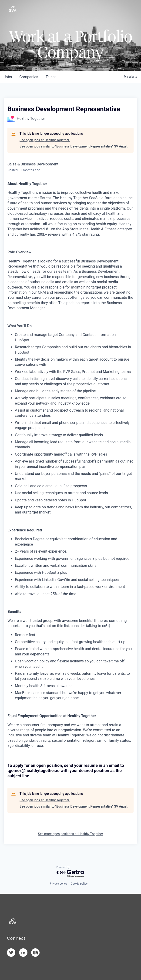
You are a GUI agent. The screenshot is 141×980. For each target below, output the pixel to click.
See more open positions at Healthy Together (70, 834)
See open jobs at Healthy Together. (45, 140)
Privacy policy (58, 884)
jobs (8, 77)
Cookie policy (79, 884)
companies (29, 77)
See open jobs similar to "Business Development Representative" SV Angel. (74, 146)
